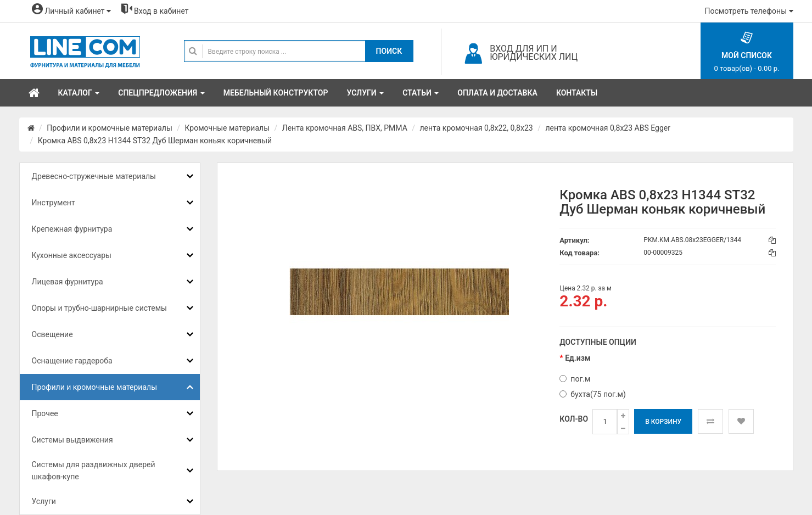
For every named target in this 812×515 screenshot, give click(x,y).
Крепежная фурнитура (72, 229)
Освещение (52, 334)
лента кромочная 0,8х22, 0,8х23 (477, 128)
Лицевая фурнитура (68, 282)
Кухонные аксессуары (72, 255)
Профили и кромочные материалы (110, 128)
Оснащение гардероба (72, 361)
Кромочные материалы (228, 128)
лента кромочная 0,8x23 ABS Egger (608, 128)
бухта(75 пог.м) (592, 394)
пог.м (575, 379)
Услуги (44, 501)
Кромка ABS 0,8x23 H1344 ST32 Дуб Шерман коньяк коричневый (155, 141)
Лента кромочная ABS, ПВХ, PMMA (345, 128)
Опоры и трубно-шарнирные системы (99, 308)
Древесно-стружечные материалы (94, 176)
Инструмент (54, 203)
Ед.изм (578, 358)
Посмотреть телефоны (749, 11)
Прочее (45, 413)
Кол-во (574, 419)
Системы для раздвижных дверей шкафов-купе (94, 471)
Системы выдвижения (72, 440)
